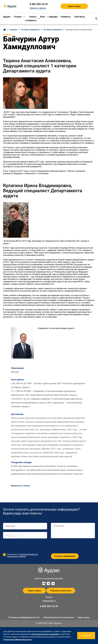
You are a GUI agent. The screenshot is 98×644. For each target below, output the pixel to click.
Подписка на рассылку (61, 591)
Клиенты (66, 17)
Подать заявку (74, 6)
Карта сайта (84, 618)
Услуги (18, 17)
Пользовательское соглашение (59, 617)
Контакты (80, 17)
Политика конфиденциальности (24, 617)
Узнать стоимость (31, 19)
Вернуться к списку (20, 486)
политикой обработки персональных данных (22, 555)
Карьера (53, 17)
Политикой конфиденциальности (17, 640)
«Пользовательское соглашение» (45, 634)
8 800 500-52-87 (39, 4)
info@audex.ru (49, 601)
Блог (43, 17)
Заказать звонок (38, 8)
